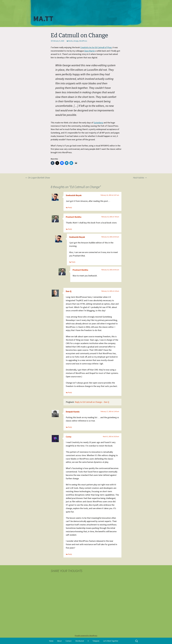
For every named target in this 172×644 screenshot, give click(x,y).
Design (76, 41)
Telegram (96, 641)
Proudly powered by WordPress (86, 636)
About (59, 641)
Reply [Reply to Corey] (70, 554)
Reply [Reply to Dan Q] (70, 392)
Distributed (80, 641)
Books (71, 41)
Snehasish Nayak (74, 195)
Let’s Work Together (111, 641)
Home (51, 641)
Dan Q (69, 291)
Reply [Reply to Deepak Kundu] (70, 427)
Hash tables (140, 178)
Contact (69, 641)
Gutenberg (98, 123)
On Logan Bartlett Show (38, 178)
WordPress (83, 41)
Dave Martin (90, 51)
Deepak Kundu (73, 412)
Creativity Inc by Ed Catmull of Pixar (96, 47)
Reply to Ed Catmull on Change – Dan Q (92, 402)
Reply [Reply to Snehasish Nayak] (70, 207)
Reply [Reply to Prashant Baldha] (70, 229)
